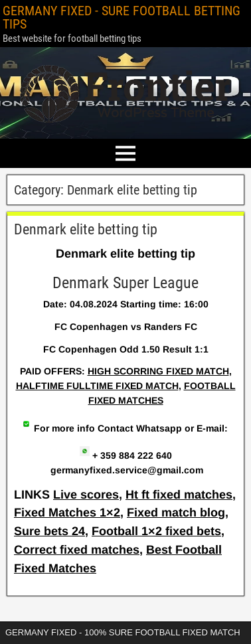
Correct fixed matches (77, 550)
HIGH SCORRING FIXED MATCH (158, 371)
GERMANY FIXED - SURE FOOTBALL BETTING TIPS (122, 17)
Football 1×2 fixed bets (156, 531)
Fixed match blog (176, 513)
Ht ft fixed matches (179, 495)
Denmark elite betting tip (86, 229)
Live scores (86, 495)
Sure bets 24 (49, 531)
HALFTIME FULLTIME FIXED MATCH (97, 386)
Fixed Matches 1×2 (67, 513)
